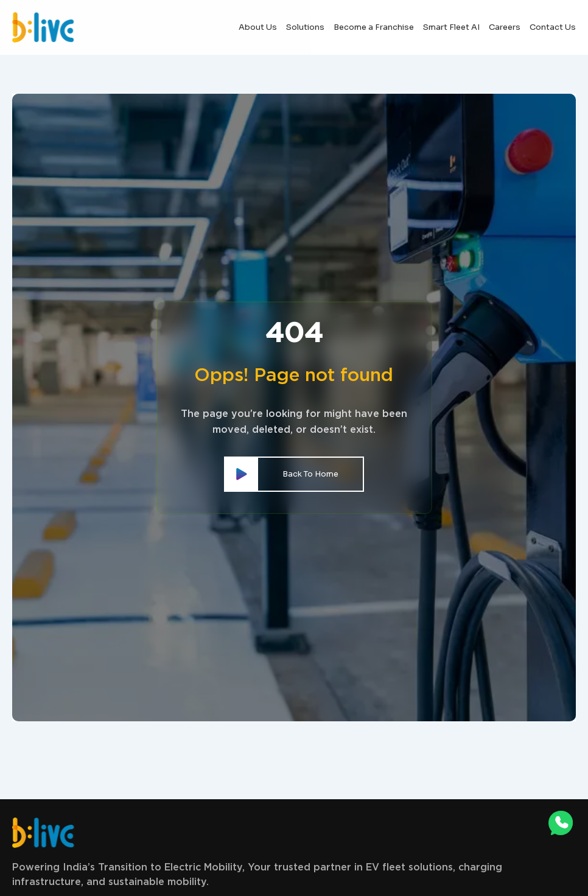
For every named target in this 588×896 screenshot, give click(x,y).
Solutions (305, 27)
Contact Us (553, 27)
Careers (505, 27)
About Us (258, 27)
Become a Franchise (374, 27)
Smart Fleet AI (451, 27)
